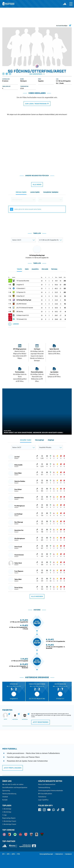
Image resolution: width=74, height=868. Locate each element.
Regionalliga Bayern (9, 818)
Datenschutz (59, 854)
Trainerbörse (42, 797)
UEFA (13, 854)
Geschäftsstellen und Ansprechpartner (15, 787)
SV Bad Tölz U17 (21, 296)
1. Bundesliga (7, 809)
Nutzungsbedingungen (46, 854)
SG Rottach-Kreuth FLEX (23, 315)
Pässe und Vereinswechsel (47, 784)
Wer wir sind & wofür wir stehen (13, 784)
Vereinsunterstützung (9, 794)
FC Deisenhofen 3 (21, 288)
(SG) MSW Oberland (21, 304)
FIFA (18, 854)
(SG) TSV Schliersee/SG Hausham (25, 308)
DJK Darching (20, 311)
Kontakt (5, 800)
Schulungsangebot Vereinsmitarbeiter (51, 790)
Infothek (5, 797)
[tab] (21, 193)
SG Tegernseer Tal (21, 292)
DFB (8, 854)
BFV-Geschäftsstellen (45, 794)
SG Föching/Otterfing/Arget (24, 300)
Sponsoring (6, 790)
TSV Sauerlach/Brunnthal (23, 281)
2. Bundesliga (7, 812)
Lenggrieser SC (20, 284)
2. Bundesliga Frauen (9, 824)
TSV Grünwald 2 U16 (22, 319)
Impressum (68, 854)
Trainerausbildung (44, 787)
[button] (4, 74)
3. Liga (4, 815)
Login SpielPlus (43, 800)
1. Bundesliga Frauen (9, 821)
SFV (3, 854)
